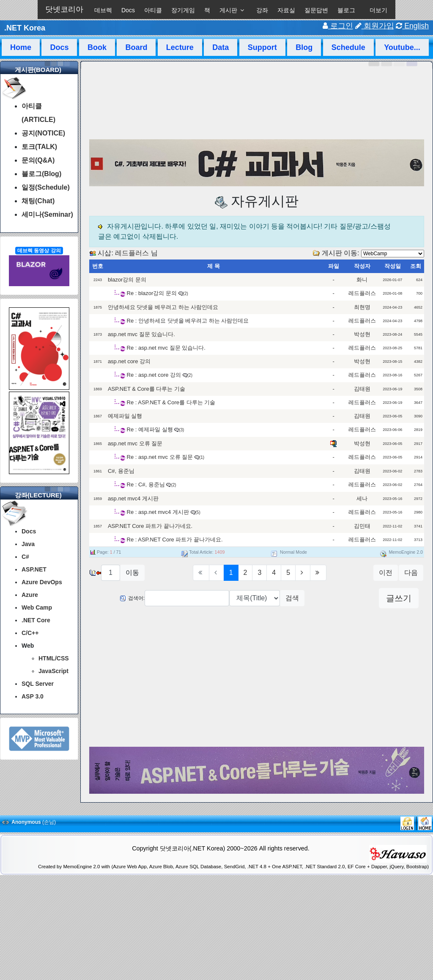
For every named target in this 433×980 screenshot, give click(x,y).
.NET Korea (25, 28)
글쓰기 (399, 598)
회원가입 (375, 26)
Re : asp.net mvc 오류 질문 (160, 457)
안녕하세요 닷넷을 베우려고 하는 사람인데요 (163, 307)
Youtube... (402, 47)
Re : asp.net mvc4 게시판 (158, 512)
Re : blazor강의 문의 (152, 293)
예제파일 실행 (125, 416)
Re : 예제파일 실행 (150, 429)
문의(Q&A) (38, 160)
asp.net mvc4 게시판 (133, 498)
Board (136, 47)
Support (262, 47)
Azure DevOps (42, 582)
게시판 (228, 10)
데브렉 (103, 10)
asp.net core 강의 (129, 361)
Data (221, 47)
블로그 (346, 10)
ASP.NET (34, 569)
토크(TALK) (39, 147)
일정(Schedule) (46, 187)
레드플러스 (132, 253)
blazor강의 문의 (127, 280)
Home (21, 47)
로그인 (338, 26)
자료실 (286, 10)
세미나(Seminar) (47, 214)
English (412, 26)
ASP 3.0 (33, 696)
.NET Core (36, 620)
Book (97, 47)
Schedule (348, 47)
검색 (292, 598)
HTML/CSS (54, 658)
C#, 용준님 (121, 471)
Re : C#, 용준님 (147, 484)
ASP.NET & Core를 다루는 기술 (147, 389)
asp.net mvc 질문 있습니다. (141, 334)
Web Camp (37, 607)
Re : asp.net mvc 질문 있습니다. (166, 348)
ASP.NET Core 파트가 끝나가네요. (150, 526)
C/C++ (30, 633)
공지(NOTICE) (43, 133)
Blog (304, 47)
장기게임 (183, 10)
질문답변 (316, 10)
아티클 (153, 10)
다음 (411, 573)
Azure (30, 595)
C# (25, 557)
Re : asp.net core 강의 (154, 375)
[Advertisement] (257, 678)
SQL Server (38, 684)
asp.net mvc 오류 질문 (135, 443)
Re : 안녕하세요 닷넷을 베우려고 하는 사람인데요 (188, 321)
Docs (128, 10)
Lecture (180, 47)
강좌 (262, 10)
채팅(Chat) (38, 201)
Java (28, 544)
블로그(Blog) (41, 174)
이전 (386, 573)
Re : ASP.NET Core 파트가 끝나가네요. (175, 540)
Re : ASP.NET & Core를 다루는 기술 (171, 402)
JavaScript (53, 671)
